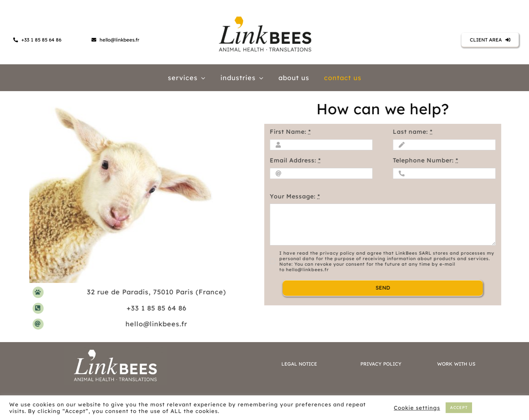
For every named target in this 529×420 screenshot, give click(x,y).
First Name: (289, 132)
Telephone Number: (425, 160)
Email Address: (294, 160)
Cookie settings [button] (417, 408)
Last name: (412, 132)
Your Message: (294, 196)
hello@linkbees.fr (157, 324)
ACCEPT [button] (459, 408)
